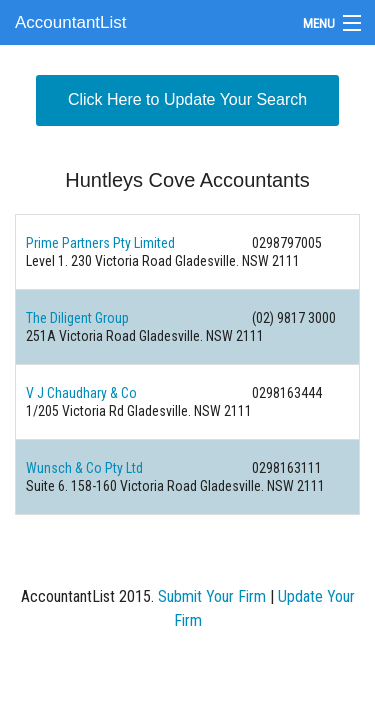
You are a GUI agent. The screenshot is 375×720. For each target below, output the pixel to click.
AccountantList (71, 22)
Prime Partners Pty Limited (100, 243)
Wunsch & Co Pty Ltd (84, 468)
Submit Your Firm (212, 596)
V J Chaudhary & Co (81, 393)
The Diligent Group (77, 318)
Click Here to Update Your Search (187, 99)
